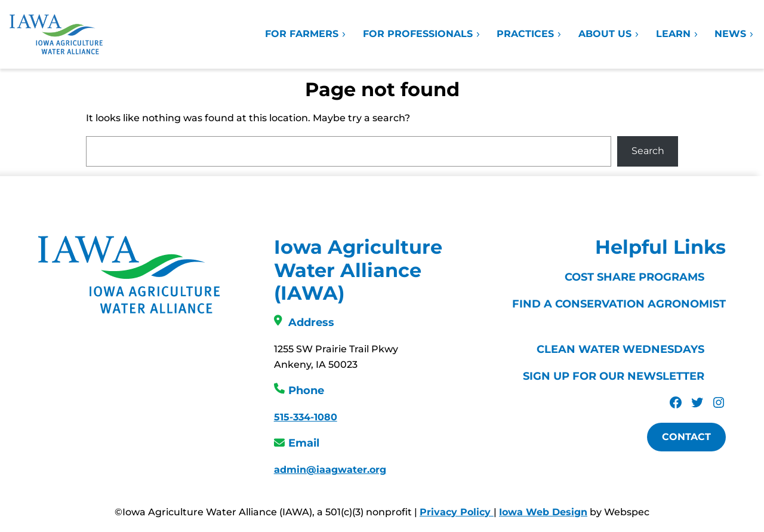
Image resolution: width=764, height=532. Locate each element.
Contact (686, 437)
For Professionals (422, 34)
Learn (677, 34)
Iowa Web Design (543, 512)
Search (648, 151)
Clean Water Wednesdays (620, 349)
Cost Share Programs (634, 277)
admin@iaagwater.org (330, 470)
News (734, 34)
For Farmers (306, 34)
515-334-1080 (306, 417)
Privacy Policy (457, 512)
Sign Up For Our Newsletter (614, 376)
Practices (529, 34)
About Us (609, 34)
